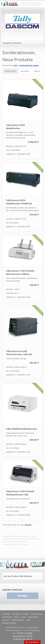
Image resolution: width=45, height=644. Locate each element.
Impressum (7, 617)
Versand (28, 525)
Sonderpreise (10, 71)
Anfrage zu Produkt (20, 614)
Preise (17, 617)
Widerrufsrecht (18, 620)
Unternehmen (36, 614)
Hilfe (28, 620)
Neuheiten (25, 71)
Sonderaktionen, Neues (29, 65)
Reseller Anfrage (9, 623)
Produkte (6, 614)
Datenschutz (33, 617)
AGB (23, 617)
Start (15, 65)
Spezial (37, 71)
